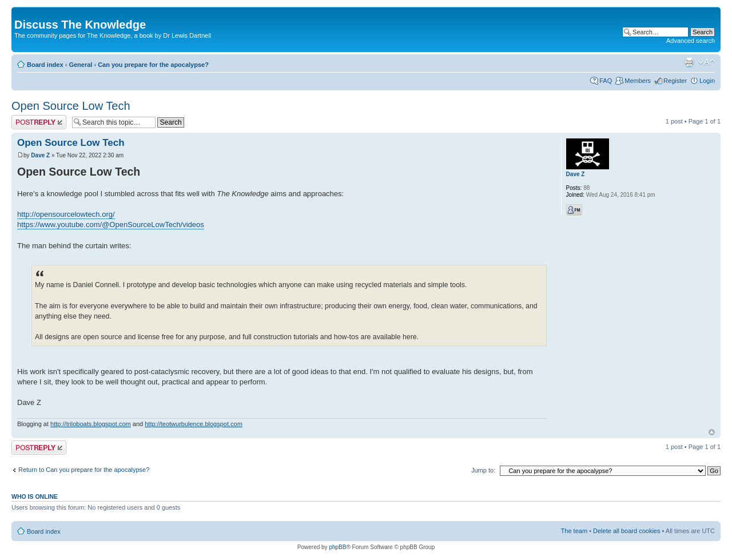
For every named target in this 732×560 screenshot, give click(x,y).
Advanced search (691, 41)
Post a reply (39, 122)
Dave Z (40, 155)
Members (638, 81)
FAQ (606, 81)
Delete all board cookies (626, 531)
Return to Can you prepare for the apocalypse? (84, 470)
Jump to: (483, 470)
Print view (689, 62)
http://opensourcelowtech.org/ (66, 214)
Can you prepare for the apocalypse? (153, 65)
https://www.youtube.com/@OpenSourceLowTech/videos (111, 225)
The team (574, 531)
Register (675, 81)
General (80, 65)
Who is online (35, 497)
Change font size (707, 62)
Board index (45, 65)
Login (707, 81)
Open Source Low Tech (71, 106)
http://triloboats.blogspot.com (91, 424)
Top (712, 432)
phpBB (337, 547)
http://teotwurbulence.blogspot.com (194, 424)
